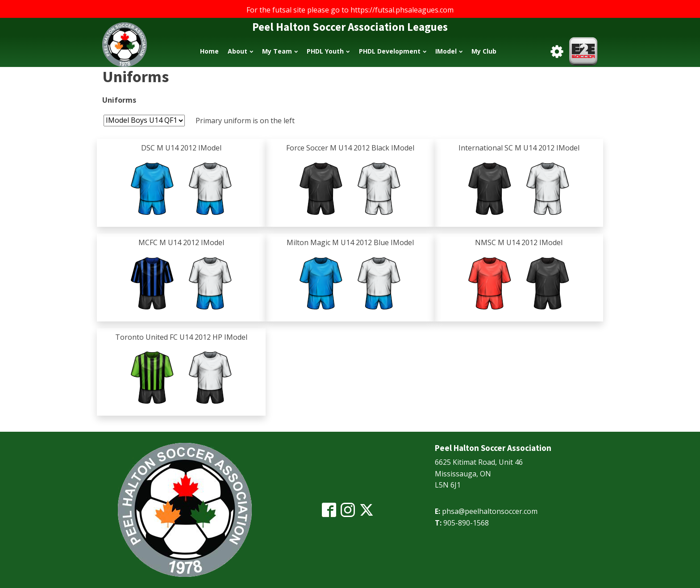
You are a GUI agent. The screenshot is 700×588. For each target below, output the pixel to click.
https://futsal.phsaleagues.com (402, 10)
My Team (280, 51)
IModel (449, 51)
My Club (484, 51)
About (240, 51)
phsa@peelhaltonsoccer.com (490, 511)
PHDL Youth (328, 51)
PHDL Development (393, 51)
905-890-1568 (466, 523)
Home (209, 51)
